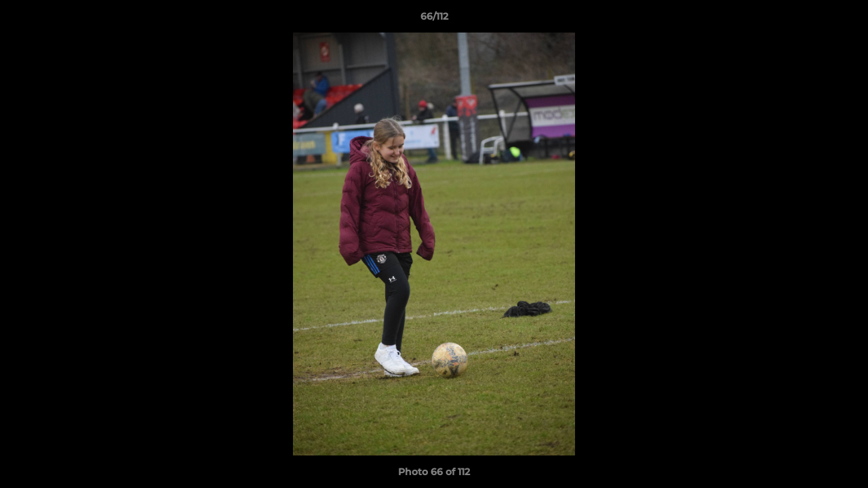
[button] (844, 20)
